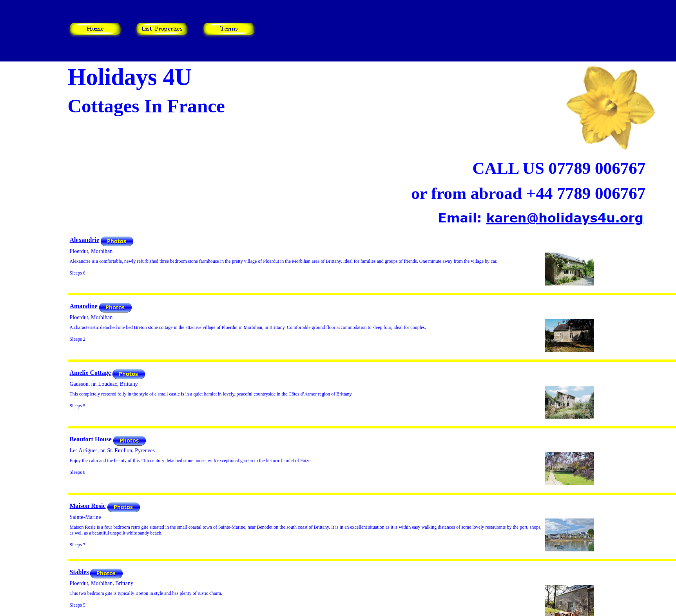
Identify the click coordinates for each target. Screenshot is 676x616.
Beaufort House (91, 439)
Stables (79, 572)
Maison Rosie (88, 506)
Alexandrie (85, 240)
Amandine (84, 306)
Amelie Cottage (90, 373)
